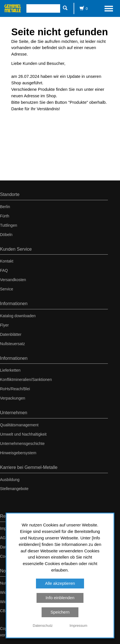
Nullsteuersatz (13, 344)
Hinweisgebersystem (18, 453)
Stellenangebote (14, 489)
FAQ (4, 270)
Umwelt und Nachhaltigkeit (23, 434)
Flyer (4, 325)
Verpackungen (13, 398)
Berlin (5, 207)
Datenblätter (11, 334)
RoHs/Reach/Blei (15, 389)
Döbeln (6, 235)
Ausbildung (10, 480)
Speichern (60, 612)
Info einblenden (60, 598)
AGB (4, 538)
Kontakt (7, 261)
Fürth (5, 216)
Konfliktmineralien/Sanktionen (26, 380)
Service (7, 289)
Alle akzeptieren (60, 583)
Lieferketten (10, 370)
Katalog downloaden (18, 316)
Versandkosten (13, 280)
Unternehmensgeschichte (22, 444)
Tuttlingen (9, 225)
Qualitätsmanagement (19, 425)
